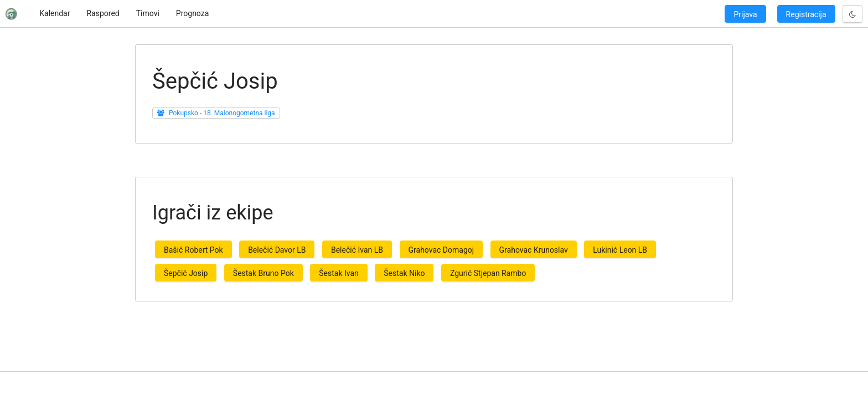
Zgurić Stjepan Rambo (488, 273)
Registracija (806, 14)
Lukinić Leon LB (620, 250)
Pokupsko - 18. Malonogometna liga (222, 113)
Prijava (745, 14)
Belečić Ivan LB (357, 250)
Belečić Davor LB (277, 250)
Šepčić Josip (186, 273)
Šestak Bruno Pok (263, 273)
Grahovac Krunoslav (534, 250)
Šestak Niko (404, 273)
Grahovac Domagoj (441, 250)
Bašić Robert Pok (193, 250)
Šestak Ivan (339, 273)
